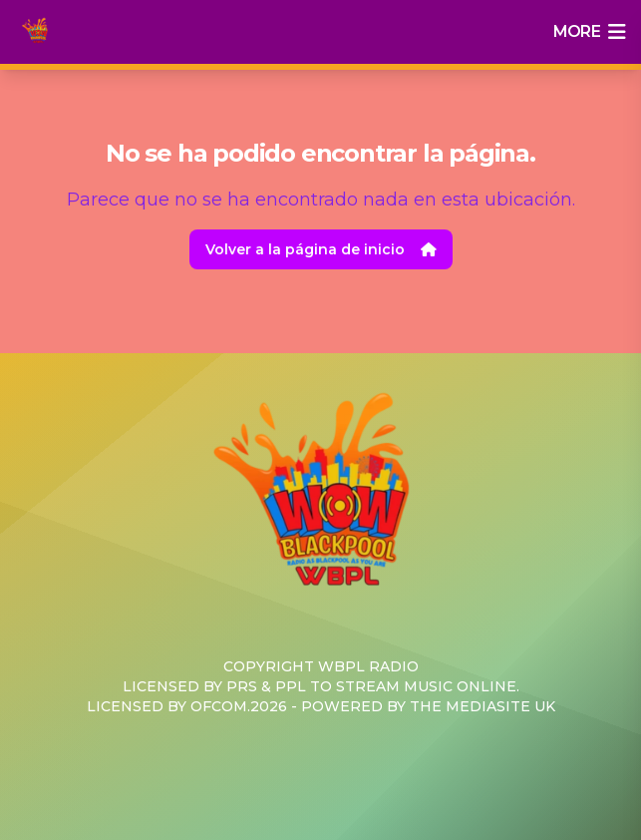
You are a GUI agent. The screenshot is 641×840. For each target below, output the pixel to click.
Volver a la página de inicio (321, 249)
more (589, 32)
